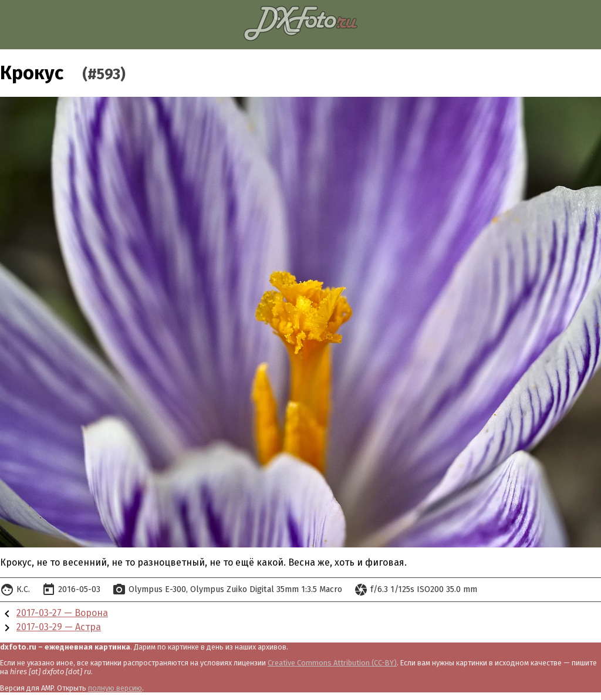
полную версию (115, 688)
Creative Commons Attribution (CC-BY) (332, 663)
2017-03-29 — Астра (59, 627)
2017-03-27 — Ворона (62, 613)
